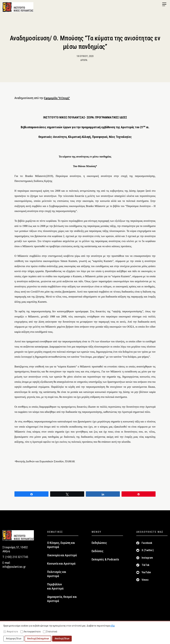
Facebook (147, 544)
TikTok (146, 567)
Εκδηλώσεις (99, 544)
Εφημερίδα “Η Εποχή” (57, 99)
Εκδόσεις (98, 553)
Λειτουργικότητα (30, 632)
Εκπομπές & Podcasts (105, 561)
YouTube (146, 574)
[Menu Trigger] (164, 4)
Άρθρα (84, 62)
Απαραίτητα (11, 632)
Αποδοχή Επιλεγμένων (38, 639)
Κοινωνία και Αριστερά (61, 565)
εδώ (113, 626)
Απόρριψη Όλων (14, 639)
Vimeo (145, 581)
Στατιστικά (50, 632)
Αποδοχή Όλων (62, 639)
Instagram (147, 559)
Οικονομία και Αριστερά (62, 557)
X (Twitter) (148, 552)
